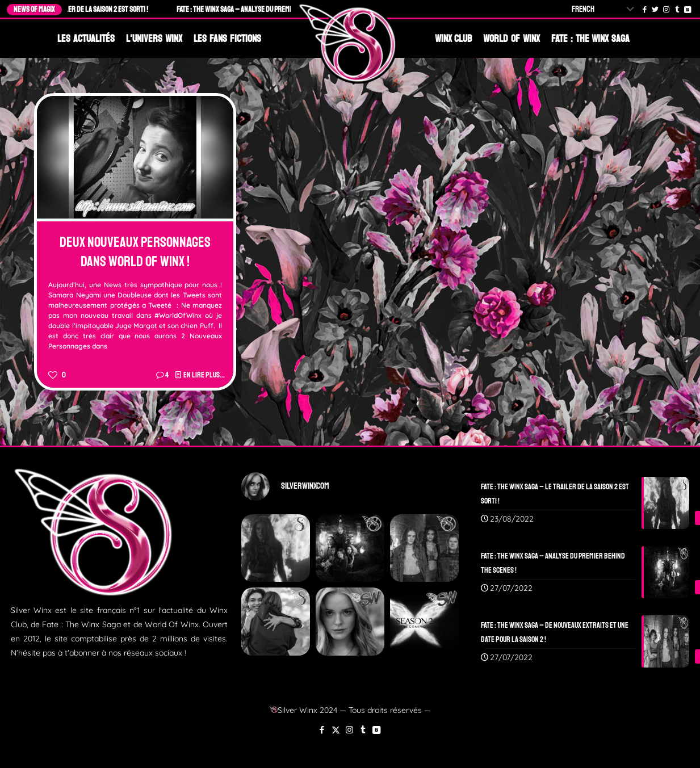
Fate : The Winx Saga (590, 39)
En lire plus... (204, 375)
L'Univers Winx (154, 39)
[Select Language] (605, 9)
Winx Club (454, 39)
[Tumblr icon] (363, 730)
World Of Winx (512, 39)
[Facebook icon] (322, 730)
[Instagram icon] (349, 730)
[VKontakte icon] (377, 730)
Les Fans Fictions (227, 39)
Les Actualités (86, 39)
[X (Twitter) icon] (336, 730)
